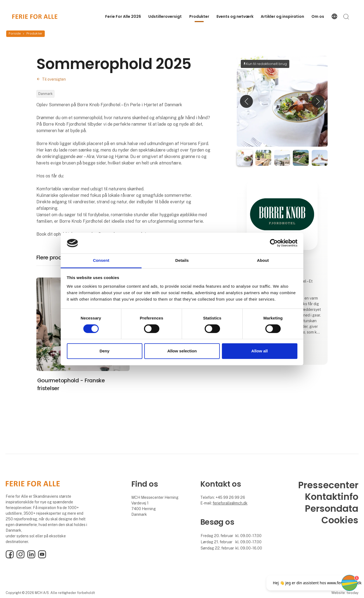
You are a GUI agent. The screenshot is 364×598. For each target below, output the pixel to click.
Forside (15, 33)
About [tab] (263, 260)
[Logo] (35, 17)
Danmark (45, 94)
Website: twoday (345, 593)
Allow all (260, 351)
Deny (104, 351)
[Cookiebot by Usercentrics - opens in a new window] (274, 243)
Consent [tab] (101, 260)
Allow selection (182, 351)
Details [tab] (182, 260)
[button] (246, 101)
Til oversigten (54, 79)
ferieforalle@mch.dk (230, 503)
